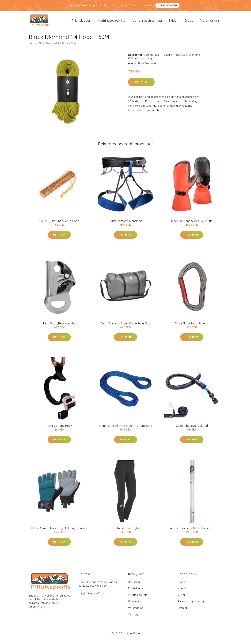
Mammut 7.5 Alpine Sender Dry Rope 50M (125, 430)
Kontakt (183, 593)
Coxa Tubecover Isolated (192, 430)
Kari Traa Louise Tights (126, 532)
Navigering (135, 606)
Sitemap (183, 612)
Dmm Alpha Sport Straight (192, 328)
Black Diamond (191, 59)
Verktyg (133, 619)
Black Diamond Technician (125, 225)
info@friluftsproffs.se (92, 598)
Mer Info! (141, 86)
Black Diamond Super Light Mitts (192, 225)
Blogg (189, 23)
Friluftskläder (81, 23)
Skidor (173, 23)
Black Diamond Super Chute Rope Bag (126, 328)
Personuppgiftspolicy (191, 606)
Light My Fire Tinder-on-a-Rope (59, 225)
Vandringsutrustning (147, 23)
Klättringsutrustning (111, 23)
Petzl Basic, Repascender (59, 328)
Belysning (134, 586)
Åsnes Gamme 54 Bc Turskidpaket (192, 532)
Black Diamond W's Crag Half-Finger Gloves (59, 532)
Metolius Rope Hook (59, 430)
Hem (32, 48)
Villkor (182, 599)
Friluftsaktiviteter (170, 59)
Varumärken (210, 23)
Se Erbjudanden (167, 5)
